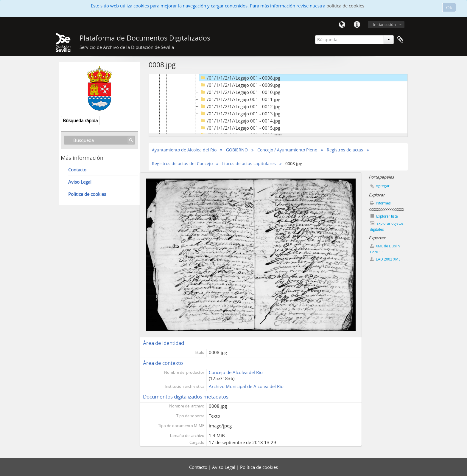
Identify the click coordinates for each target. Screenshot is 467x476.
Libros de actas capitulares (249, 164)
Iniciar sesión (384, 24)
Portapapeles (400, 40)
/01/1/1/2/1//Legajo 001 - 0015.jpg (240, 128)
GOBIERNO (237, 150)
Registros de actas (345, 150)
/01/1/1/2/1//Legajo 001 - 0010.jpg (240, 92)
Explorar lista (384, 216)
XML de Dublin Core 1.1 (385, 249)
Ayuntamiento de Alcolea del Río (184, 150)
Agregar (383, 186)
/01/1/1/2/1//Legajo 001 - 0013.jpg (240, 114)
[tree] (278, 104)
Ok (449, 7)
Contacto (77, 170)
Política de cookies (87, 194)
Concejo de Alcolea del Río (236, 372)
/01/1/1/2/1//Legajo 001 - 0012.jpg (240, 106)
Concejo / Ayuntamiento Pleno (287, 150)
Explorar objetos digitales (387, 226)
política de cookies (345, 6)
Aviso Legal (80, 182)
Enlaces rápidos (357, 25)
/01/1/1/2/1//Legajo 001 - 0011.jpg (240, 99)
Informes (380, 203)
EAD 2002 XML (385, 259)
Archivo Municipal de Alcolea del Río (246, 386)
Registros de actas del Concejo (182, 164)
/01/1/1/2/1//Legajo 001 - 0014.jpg (240, 121)
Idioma (342, 25)
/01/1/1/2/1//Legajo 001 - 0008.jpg (240, 78)
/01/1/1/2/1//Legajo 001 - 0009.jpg (240, 85)
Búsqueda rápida (80, 120)
